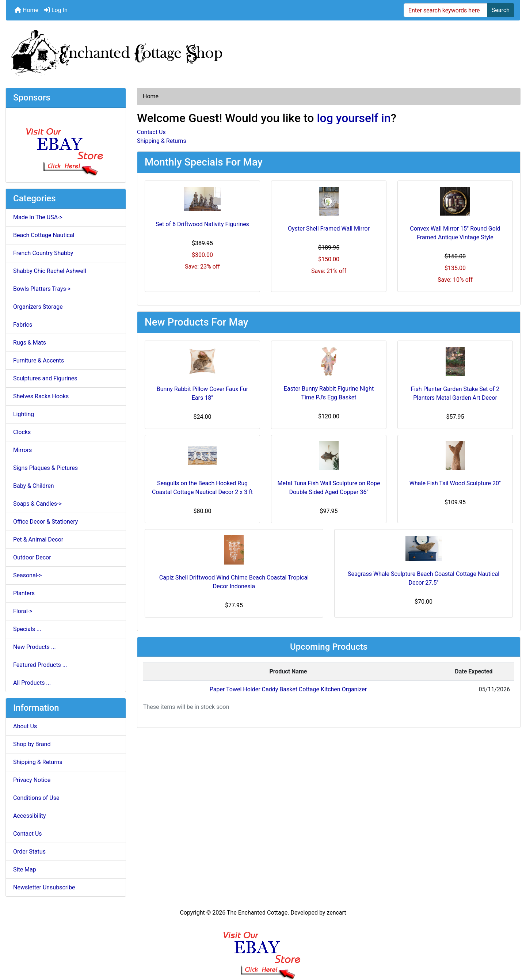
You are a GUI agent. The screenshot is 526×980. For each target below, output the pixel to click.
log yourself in (354, 118)
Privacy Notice (32, 780)
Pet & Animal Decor (38, 540)
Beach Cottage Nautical (44, 235)
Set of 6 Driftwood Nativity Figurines (202, 224)
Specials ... (27, 629)
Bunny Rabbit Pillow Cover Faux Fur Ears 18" (202, 393)
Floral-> (23, 611)
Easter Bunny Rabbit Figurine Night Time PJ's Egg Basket (329, 393)
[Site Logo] (263, 51)
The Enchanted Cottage (257, 913)
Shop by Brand (32, 744)
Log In (56, 10)
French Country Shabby (43, 253)
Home (26, 10)
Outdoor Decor (32, 557)
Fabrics (23, 325)
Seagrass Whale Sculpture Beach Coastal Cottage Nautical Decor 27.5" (424, 578)
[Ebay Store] (66, 145)
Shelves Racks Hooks (41, 396)
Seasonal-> (27, 575)
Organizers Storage (38, 307)
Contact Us (28, 834)
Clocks (22, 432)
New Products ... (35, 647)
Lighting (24, 414)
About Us (25, 726)
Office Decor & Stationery (45, 522)
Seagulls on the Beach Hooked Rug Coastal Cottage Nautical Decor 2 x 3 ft (202, 488)
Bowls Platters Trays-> (42, 289)
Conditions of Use (36, 798)
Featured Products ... (40, 665)
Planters (24, 593)
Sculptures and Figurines (45, 378)
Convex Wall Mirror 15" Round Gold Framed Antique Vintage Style (455, 233)
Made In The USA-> (38, 217)
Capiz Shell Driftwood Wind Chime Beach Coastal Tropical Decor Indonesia (234, 582)
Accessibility (30, 816)
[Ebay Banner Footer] (263, 948)
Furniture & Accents (39, 360)
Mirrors (22, 450)
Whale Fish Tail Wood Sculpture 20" (455, 483)
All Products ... (32, 683)
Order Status (29, 852)
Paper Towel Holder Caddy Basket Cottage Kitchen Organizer (288, 689)
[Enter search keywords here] (445, 10)
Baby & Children (34, 486)
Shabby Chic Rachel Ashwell (50, 271)
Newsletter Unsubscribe (44, 887)
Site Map (25, 869)
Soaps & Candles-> (37, 504)
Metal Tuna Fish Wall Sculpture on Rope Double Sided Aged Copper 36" (329, 488)
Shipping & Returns (38, 762)
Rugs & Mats (30, 343)
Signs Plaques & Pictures (45, 468)
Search (501, 10)
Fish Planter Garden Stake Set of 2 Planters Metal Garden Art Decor (455, 393)
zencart (336, 913)
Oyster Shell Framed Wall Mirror (329, 229)
